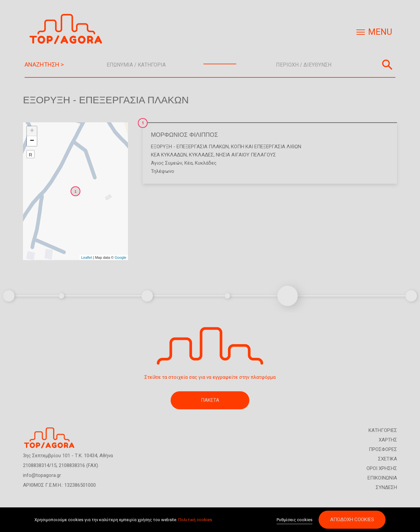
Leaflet (86, 257)
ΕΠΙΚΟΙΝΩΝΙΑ (382, 478)
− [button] (32, 141)
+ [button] (32, 131)
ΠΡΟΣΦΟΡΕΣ (383, 449)
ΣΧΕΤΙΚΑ (388, 459)
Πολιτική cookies (195, 520)
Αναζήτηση (387, 65)
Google (121, 257)
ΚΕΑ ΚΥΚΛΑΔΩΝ (169, 155)
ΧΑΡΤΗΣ (388, 440)
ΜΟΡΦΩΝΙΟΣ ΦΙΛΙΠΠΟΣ (184, 135)
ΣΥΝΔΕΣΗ (386, 487)
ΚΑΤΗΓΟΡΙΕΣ (383, 430)
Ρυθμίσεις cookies (294, 520)
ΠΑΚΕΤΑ (210, 400)
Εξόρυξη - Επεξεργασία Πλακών (190, 147)
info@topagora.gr (42, 475)
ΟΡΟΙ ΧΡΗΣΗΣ (382, 468)
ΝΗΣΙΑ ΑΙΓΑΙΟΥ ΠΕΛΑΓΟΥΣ (246, 155)
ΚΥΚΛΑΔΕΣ (201, 155)
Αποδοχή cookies (352, 520)
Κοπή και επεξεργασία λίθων (266, 147)
